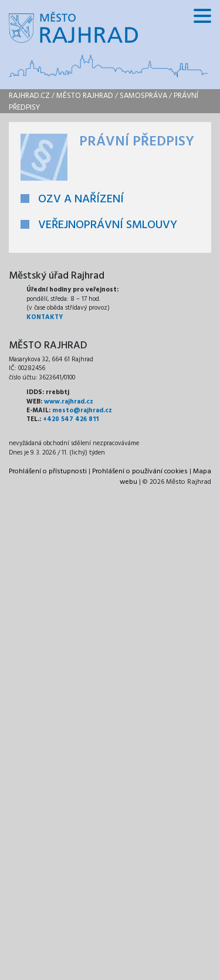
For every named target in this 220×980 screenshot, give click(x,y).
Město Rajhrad (85, 96)
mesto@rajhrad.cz (82, 411)
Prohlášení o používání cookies (140, 472)
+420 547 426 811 (71, 419)
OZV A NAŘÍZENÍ (81, 199)
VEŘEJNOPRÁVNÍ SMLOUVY (108, 225)
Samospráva (143, 96)
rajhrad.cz (29, 96)
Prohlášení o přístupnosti (48, 472)
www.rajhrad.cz (69, 402)
